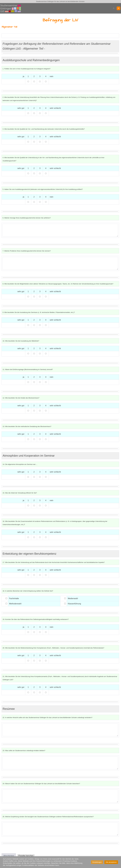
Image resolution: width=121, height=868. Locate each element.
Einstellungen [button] (97, 862)
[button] (114, 8)
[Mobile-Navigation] (118, 8)
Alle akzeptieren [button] (111, 862)
